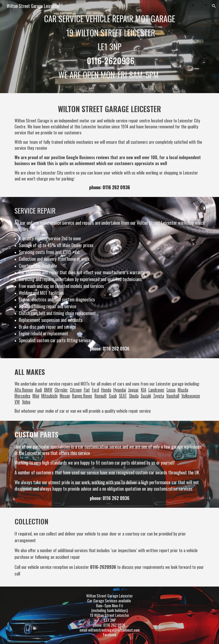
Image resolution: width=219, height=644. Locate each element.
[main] (110, 47)
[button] (214, 6)
